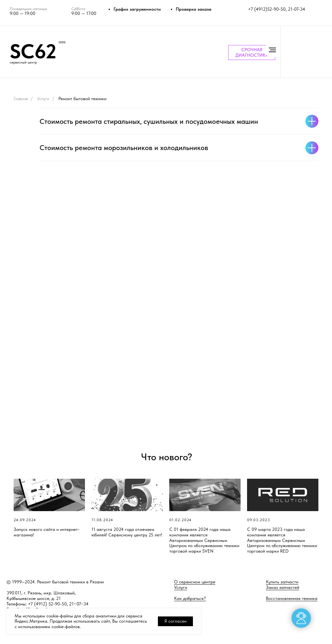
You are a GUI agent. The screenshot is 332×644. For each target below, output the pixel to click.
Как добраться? (190, 598)
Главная (21, 99)
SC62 (33, 51)
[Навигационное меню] (272, 50)
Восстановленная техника (292, 598)
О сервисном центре (195, 582)
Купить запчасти (282, 582)
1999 (62, 43)
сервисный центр (23, 62)
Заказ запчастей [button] (283, 587)
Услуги (43, 99)
